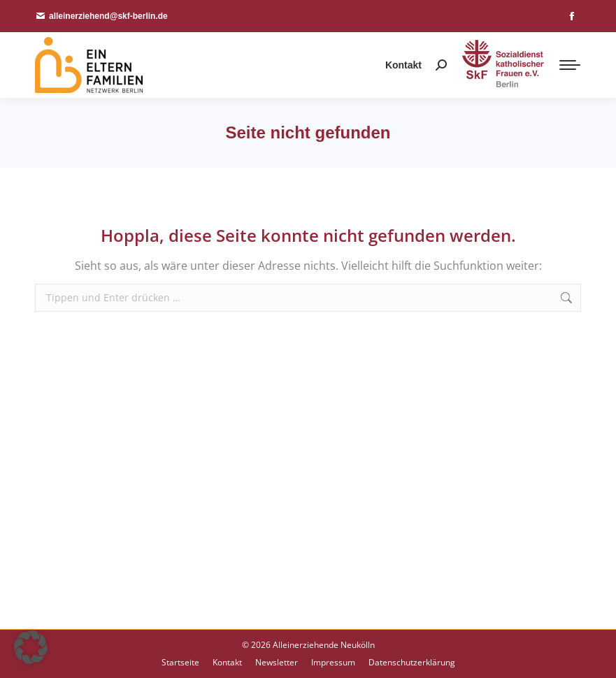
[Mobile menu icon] (570, 65)
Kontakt (403, 65)
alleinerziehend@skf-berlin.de (101, 16)
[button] (31, 647)
